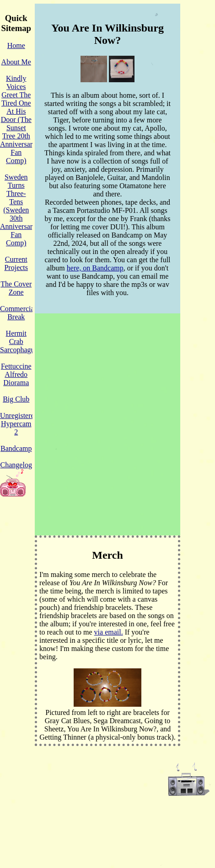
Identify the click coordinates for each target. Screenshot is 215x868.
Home (16, 45)
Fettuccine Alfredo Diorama (16, 374)
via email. (109, 632)
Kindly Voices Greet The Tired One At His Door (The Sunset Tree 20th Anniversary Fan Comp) (18, 119)
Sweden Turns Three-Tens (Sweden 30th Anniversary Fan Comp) (18, 210)
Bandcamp (16, 448)
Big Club (16, 399)
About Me (16, 62)
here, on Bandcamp (95, 268)
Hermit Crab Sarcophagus (19, 341)
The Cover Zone (16, 288)
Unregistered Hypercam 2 (19, 424)
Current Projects (16, 263)
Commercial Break (18, 313)
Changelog (16, 465)
